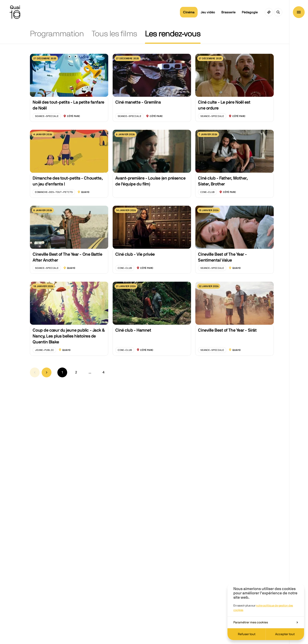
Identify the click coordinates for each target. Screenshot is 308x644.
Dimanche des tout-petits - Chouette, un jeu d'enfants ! (68, 181)
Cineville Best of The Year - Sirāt (227, 330)
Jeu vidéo (208, 12)
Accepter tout (285, 634)
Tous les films (114, 34)
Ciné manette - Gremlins (138, 102)
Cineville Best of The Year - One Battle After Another (67, 257)
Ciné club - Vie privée (135, 254)
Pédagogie (250, 12)
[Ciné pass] (269, 12)
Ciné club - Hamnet (133, 330)
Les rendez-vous (173, 34)
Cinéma (189, 12)
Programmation (57, 34)
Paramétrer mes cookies (266, 622)
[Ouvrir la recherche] (278, 12)
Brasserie (228, 12)
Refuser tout (247, 634)
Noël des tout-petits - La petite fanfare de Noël (68, 105)
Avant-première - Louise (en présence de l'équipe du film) (150, 181)
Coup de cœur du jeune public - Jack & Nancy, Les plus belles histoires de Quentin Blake (69, 336)
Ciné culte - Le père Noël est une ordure (224, 105)
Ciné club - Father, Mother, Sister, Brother (223, 181)
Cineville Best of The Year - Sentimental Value (222, 257)
